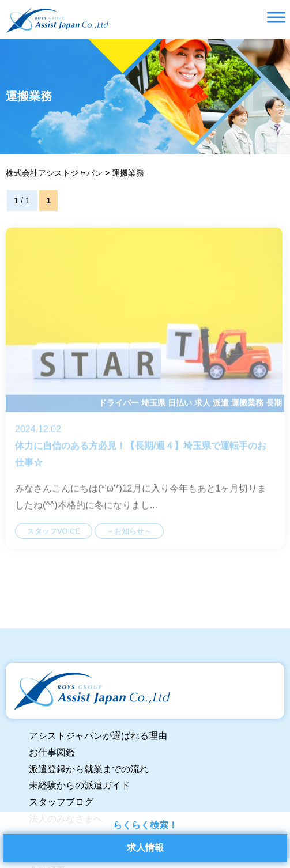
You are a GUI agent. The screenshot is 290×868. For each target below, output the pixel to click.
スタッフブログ (61, 802)
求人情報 (145, 848)
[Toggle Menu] (276, 17)
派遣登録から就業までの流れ (89, 769)
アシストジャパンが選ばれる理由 (98, 736)
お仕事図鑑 (52, 752)
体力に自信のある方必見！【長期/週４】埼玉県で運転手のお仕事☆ (145, 397)
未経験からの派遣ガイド (80, 785)
